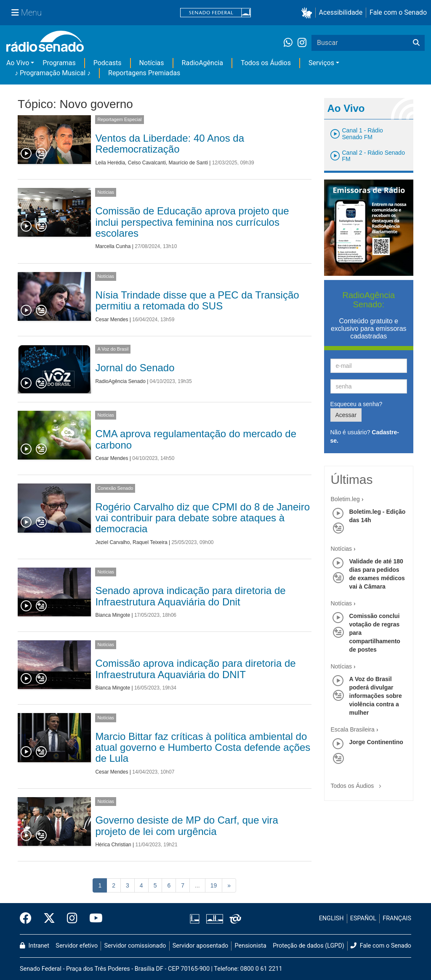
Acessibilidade (341, 12)
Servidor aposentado (200, 946)
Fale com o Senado (398, 12)
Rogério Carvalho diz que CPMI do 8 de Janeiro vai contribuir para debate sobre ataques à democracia (202, 518)
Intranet (35, 946)
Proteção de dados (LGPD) (309, 946)
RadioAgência (202, 63)
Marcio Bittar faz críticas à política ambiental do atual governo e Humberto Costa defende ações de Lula (203, 748)
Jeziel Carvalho (112, 542)
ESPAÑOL (363, 918)
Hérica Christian (113, 845)
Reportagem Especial (119, 119)
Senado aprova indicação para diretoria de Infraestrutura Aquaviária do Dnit (190, 596)
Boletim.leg (345, 499)
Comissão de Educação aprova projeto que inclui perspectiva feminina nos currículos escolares (192, 222)
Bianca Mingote (113, 615)
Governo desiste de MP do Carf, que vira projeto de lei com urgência (186, 825)
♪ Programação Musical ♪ (53, 73)
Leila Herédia (110, 163)
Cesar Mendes (112, 320)
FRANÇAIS (397, 918)
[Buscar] (416, 43)
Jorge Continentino (376, 742)
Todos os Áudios (266, 63)
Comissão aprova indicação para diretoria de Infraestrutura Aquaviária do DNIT (195, 669)
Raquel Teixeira (150, 542)
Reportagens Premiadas (144, 73)
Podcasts (108, 63)
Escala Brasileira (353, 729)
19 (214, 885)
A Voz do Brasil (113, 349)
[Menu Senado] (27, 13)
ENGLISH (331, 918)
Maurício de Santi (188, 163)
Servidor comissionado (135, 946)
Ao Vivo (18, 63)
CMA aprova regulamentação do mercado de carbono (196, 439)
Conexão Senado (115, 488)
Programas (59, 63)
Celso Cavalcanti (147, 163)
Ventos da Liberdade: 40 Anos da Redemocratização (170, 144)
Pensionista (251, 946)
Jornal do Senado (135, 368)
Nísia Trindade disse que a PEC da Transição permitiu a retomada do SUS (197, 300)
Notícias (152, 63)
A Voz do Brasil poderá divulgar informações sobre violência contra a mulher (376, 696)
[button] (308, 13)
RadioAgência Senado (120, 381)
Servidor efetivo (77, 946)
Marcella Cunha (113, 246)
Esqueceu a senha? (357, 404)
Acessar (346, 415)
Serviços (321, 63)
